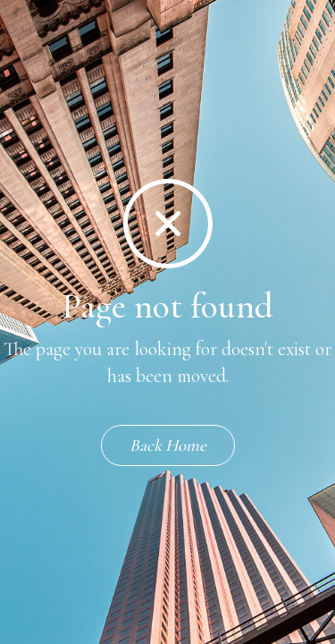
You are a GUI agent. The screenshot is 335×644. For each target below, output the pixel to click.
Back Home (168, 445)
